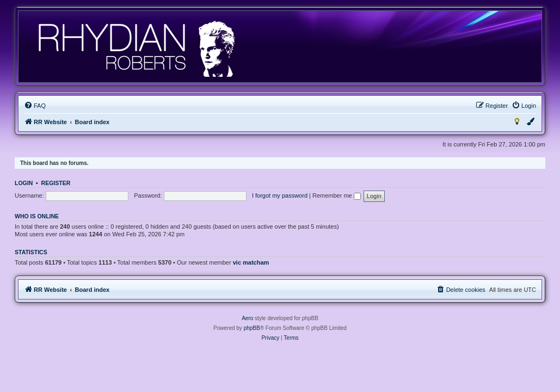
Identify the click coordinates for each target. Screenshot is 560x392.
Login (24, 183)
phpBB (252, 328)
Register (56, 183)
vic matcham (251, 262)
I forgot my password (280, 195)
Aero (247, 318)
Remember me (337, 195)
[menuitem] (35, 106)
